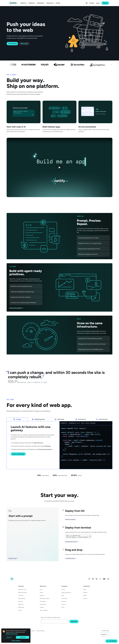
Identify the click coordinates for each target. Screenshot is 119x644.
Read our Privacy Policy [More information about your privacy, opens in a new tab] (12, 634)
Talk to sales (24, 44)
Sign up (105, 3)
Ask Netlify (112, 641)
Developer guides (44, 598)
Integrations (43, 604)
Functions (21, 595)
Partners (64, 601)
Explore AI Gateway (18, 454)
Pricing (58, 3)
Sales (85, 590)
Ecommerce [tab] (81, 419)
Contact (92, 3)
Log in (98, 3)
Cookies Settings (16, 641)
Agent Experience (66, 592)
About (63, 590)
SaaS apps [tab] (59, 419)
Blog (63, 595)
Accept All (23, 637)
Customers (64, 598)
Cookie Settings (40, 631)
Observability (22, 598)
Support (42, 595)
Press (63, 607)
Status (42, 592)
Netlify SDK (21, 607)
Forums (85, 598)
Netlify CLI (21, 604)
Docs (41, 590)
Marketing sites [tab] (38, 419)
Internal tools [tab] (102, 419)
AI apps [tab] (17, 419)
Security (20, 601)
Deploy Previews (23, 592)
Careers (64, 604)
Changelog (43, 601)
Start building (12, 44)
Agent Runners (22, 590)
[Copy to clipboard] (90, 536)
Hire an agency (44, 610)
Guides (42, 607)
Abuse (33, 631)
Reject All (9, 637)
